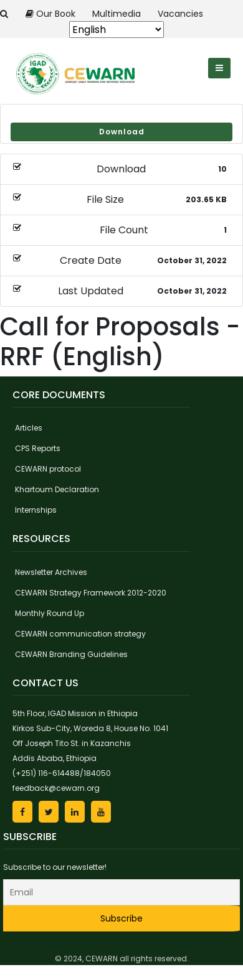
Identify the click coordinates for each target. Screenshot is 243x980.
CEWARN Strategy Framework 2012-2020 (91, 593)
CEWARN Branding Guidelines (71, 654)
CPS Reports (38, 448)
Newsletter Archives (51, 572)
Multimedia (118, 14)
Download (122, 132)
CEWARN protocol (48, 469)
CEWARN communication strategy (80, 634)
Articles (29, 428)
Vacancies (180, 14)
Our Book (52, 14)
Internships (36, 510)
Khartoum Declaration (57, 489)
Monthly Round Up (50, 613)
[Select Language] (117, 30)
